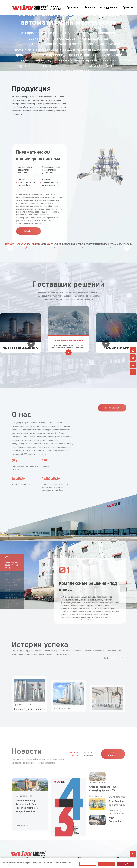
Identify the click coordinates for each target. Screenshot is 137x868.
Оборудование (109, 7)
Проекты (128, 7)
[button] (10, 248)
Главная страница (56, 7)
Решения (90, 7)
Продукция (73, 7)
